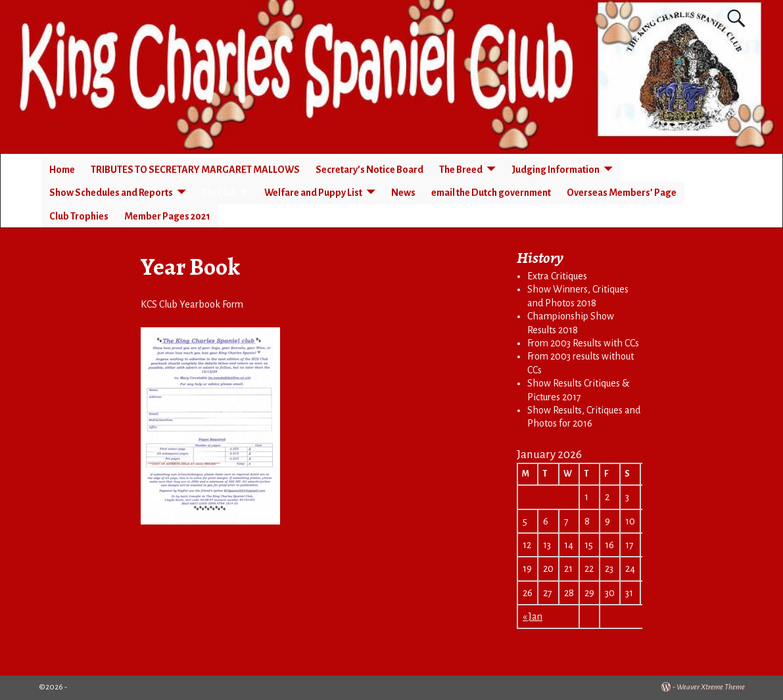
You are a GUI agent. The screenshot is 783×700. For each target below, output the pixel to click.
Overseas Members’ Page (622, 193)
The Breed (461, 170)
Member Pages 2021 (167, 216)
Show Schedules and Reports (111, 193)
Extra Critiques (557, 276)
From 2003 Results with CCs (583, 343)
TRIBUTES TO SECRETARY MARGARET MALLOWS (195, 170)
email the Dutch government (491, 193)
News (403, 193)
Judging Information (556, 170)
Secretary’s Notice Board (369, 170)
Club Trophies (79, 216)
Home (62, 170)
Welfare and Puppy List (313, 193)
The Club (219, 193)
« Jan (533, 617)
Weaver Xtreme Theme (711, 687)
